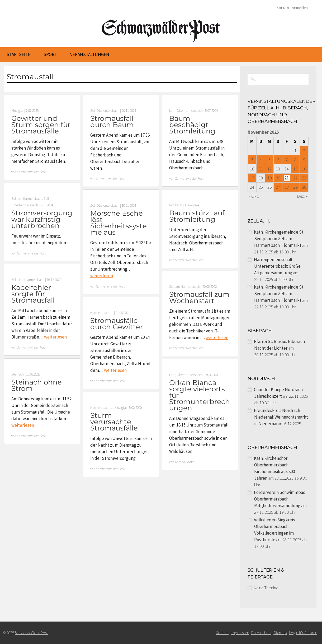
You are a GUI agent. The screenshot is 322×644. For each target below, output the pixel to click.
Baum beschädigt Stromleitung (192, 125)
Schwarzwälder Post (31, 172)
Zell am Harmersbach (27, 199)
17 (252, 178)
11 (261, 169)
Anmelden (300, 8)
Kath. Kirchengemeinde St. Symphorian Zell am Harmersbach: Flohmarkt (279, 239)
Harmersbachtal (102, 313)
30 (304, 187)
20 (278, 178)
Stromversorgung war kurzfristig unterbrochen (42, 219)
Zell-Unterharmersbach (28, 280)
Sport (50, 54)
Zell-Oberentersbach (105, 111)
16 (304, 169)
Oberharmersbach (190, 111)
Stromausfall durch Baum (112, 122)
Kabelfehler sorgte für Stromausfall (33, 294)
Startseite (18, 54)
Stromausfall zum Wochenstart (199, 298)
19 (269, 178)
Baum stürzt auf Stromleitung (197, 216)
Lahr (172, 111)
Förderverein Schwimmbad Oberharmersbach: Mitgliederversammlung (280, 499)
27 (278, 187)
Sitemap (280, 633)
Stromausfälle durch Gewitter (117, 324)
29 (295, 187)
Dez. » (302, 196)
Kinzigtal (17, 111)
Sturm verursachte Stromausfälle (114, 422)
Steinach (18, 374)
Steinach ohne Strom (37, 385)
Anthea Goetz (184, 462)
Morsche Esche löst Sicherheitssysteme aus (119, 223)
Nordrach (176, 205)
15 (295, 169)
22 (295, 178)
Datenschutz (261, 633)
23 (304, 178)
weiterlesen (102, 276)
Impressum (240, 633)
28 (287, 187)
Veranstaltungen (90, 54)
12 (269, 169)
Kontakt (283, 8)
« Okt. (254, 196)
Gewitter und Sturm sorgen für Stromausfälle (41, 125)
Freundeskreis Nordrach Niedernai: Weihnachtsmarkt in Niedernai (281, 417)
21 (287, 178)
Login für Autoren (303, 633)
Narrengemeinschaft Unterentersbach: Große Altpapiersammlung (277, 266)
